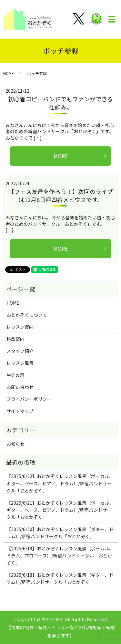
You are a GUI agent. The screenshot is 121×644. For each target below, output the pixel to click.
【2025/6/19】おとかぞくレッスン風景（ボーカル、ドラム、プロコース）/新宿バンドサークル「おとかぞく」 (60, 556)
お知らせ (15, 444)
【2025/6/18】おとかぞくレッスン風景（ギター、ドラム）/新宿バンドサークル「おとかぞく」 (60, 578)
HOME (9, 73)
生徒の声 (15, 375)
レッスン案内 (20, 327)
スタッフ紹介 (20, 351)
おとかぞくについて (27, 315)
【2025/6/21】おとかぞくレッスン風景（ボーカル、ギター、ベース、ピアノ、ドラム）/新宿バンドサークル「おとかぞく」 (60, 510)
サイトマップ (20, 411)
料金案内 (15, 339)
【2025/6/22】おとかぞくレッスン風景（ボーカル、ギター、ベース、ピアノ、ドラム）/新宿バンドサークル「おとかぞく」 (60, 483)
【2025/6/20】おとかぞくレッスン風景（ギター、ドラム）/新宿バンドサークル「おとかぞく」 (60, 533)
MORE (61, 156)
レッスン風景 (20, 363)
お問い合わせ (20, 387)
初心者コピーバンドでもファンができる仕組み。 (60, 103)
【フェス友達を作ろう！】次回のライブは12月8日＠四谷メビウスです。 (61, 195)
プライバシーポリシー (29, 399)
